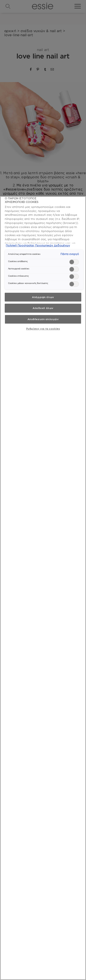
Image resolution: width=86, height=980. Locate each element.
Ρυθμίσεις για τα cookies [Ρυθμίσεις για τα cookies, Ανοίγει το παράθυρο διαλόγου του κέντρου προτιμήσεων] (43, 329)
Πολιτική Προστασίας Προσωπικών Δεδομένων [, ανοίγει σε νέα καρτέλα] (38, 245)
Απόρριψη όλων (43, 297)
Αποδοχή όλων (43, 308)
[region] (43, 588)
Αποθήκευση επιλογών (43, 319)
